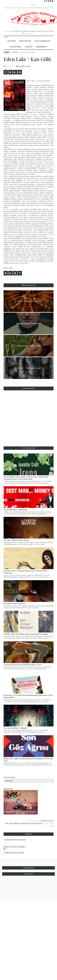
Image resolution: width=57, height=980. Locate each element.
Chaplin (29, 47)
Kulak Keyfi (16, 47)
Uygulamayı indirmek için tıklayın (15, 840)
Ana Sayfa (11, 41)
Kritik (15, 52)
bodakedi (10, 66)
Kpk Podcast (25, 41)
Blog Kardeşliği (42, 41)
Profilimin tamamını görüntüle (14, 853)
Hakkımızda (41, 47)
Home (7, 52)
